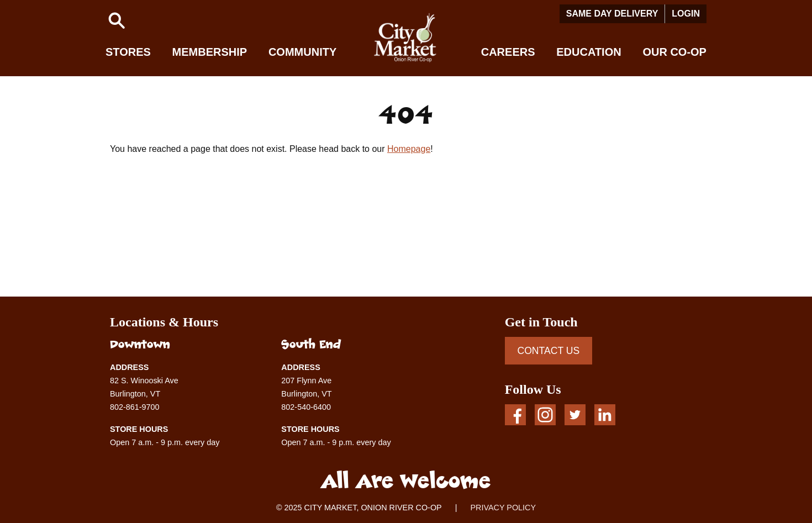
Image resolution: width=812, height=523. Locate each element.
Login (686, 14)
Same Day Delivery (612, 14)
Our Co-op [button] (674, 52)
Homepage (409, 149)
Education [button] (589, 52)
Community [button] (302, 52)
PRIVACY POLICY (503, 508)
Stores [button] (128, 52)
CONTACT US (548, 351)
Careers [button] (508, 52)
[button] (117, 20)
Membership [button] (210, 52)
